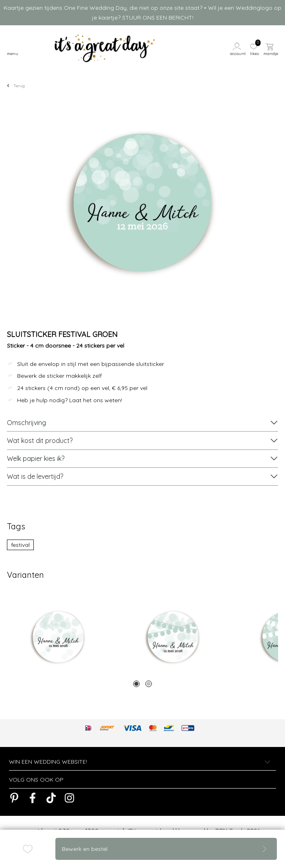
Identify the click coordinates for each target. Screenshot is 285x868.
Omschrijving (26, 423)
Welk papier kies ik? (36, 458)
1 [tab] (136, 684)
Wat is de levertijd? (35, 476)
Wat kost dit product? (40, 441)
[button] (239, 48)
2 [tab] (149, 684)
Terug (19, 86)
